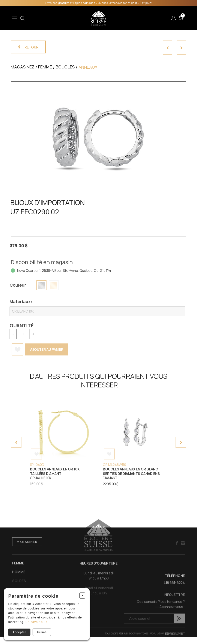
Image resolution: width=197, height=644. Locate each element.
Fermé (42, 632)
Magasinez (23, 67)
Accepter (19, 632)
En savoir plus (36, 622)
